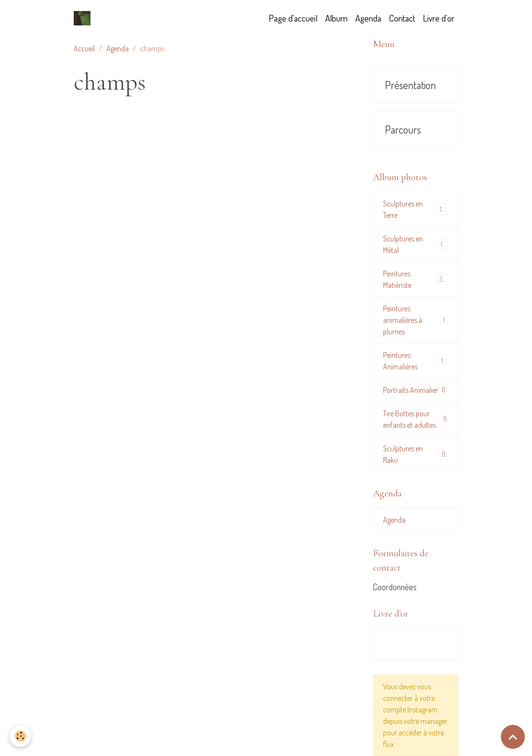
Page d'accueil (293, 18)
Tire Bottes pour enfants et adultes (416, 419)
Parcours (403, 130)
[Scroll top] (513, 737)
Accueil (84, 48)
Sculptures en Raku (416, 454)
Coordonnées (395, 587)
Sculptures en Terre (416, 209)
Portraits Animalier (416, 390)
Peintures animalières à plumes (416, 320)
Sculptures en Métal (416, 244)
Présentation (410, 85)
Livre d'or (439, 18)
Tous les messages (416, 644)
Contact (402, 18)
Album (336, 18)
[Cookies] (20, 736)
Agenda (368, 18)
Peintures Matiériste (416, 279)
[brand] (84, 18)
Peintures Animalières (416, 361)
